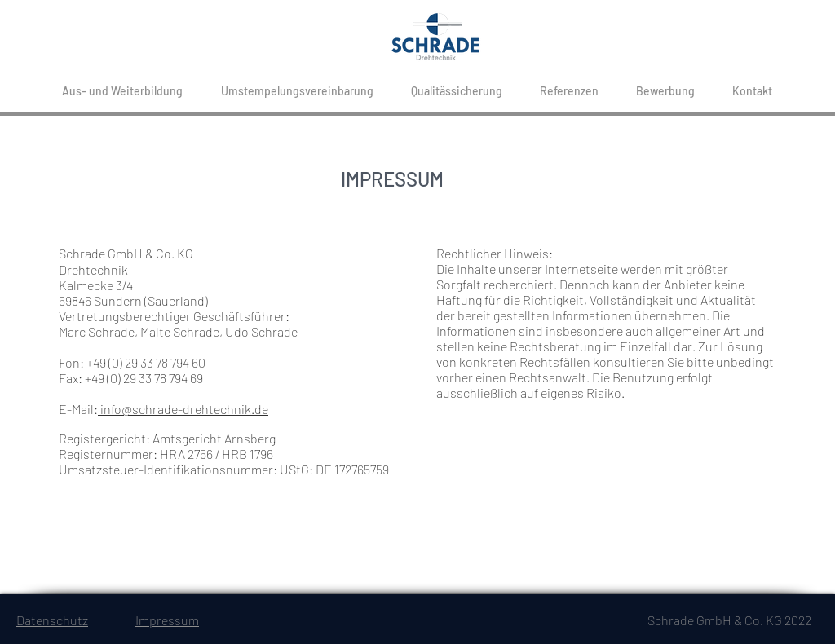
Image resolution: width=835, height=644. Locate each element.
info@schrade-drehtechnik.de (183, 409)
